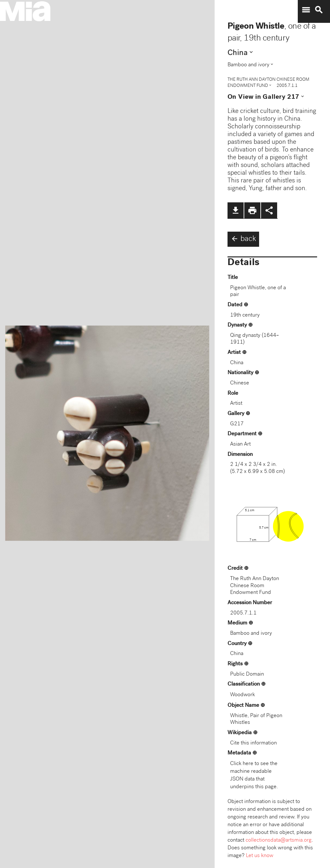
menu (306, 10)
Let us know (260, 856)
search (319, 10)
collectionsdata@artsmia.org (279, 840)
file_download (236, 210)
